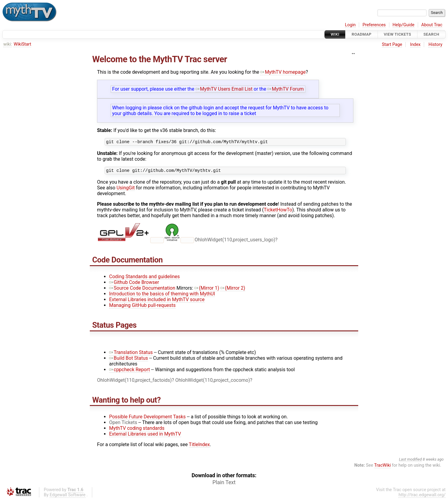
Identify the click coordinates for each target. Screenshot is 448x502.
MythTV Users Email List (224, 89)
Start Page (392, 45)
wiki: (8, 44)
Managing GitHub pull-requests (142, 307)
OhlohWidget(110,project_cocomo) (213, 382)
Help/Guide (404, 25)
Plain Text (224, 484)
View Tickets (398, 34)
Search (431, 34)
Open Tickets (123, 424)
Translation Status (131, 354)
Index (416, 45)
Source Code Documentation (142, 290)
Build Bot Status (129, 360)
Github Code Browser (134, 284)
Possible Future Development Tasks (147, 418)
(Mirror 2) (233, 290)
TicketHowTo (278, 212)
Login (350, 25)
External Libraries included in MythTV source (157, 301)
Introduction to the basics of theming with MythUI (162, 296)
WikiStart (22, 44)
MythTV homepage (283, 72)
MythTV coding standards (137, 430)
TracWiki (383, 467)
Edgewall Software (68, 497)
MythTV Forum (286, 89)
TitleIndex (200, 446)
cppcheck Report (130, 371)
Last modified (411, 461)
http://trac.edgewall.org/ (422, 497)
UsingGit (125, 190)
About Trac (432, 25)
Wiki (335, 34)
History (435, 45)
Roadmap (362, 34)
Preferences (374, 25)
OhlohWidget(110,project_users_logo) (235, 241)
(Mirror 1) (207, 290)
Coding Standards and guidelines (144, 278)
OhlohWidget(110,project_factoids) (134, 382)
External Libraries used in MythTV (145, 436)
